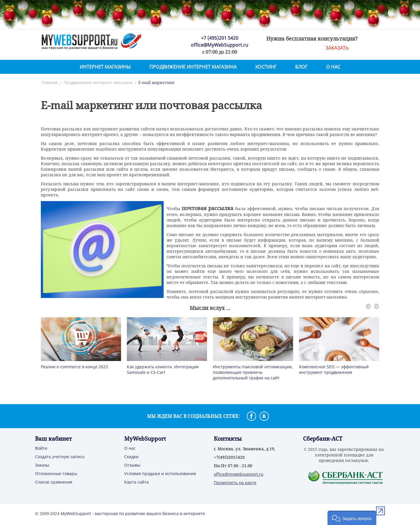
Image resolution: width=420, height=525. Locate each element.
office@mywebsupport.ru (239, 474)
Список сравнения (54, 482)
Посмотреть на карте (235, 483)
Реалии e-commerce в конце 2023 (74, 367)
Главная (50, 82)
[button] (352, 518)
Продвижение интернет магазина (193, 67)
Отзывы (132, 465)
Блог (301, 67)
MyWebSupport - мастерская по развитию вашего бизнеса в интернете (133, 513)
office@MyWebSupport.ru (219, 45)
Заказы (42, 465)
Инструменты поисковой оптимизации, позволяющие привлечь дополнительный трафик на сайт (253, 372)
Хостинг (266, 67)
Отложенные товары (56, 473)
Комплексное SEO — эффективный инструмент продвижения (334, 369)
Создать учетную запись (60, 457)
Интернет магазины (105, 67)
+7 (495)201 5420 (220, 38)
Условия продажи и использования (160, 473)
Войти (41, 448)
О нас (333, 67)
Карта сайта (136, 482)
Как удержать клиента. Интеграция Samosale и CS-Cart (163, 369)
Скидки (131, 457)
